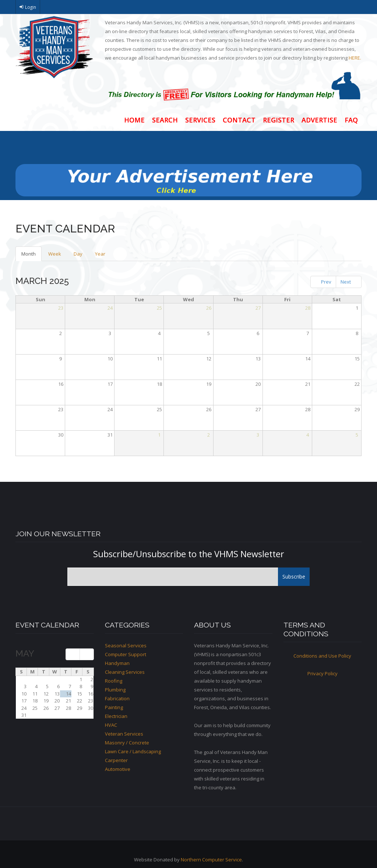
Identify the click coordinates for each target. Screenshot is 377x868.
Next (346, 282)
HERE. (354, 58)
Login (31, 7)
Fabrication (117, 698)
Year (100, 254)
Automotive (118, 769)
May (25, 653)
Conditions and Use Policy (322, 656)
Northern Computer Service (211, 860)
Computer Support (126, 654)
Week (55, 254)
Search (165, 120)
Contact (239, 120)
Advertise (319, 120)
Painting (114, 707)
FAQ (351, 120)
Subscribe (294, 577)
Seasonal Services (126, 645)
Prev (326, 282)
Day (78, 254)
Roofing (114, 681)
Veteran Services (124, 734)
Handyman (117, 663)
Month (31, 256)
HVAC (111, 725)
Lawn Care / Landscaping (133, 751)
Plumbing (115, 690)
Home (134, 120)
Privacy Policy (323, 673)
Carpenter (116, 760)
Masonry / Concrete (127, 743)
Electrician (116, 716)
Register (279, 120)
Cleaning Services (125, 672)
